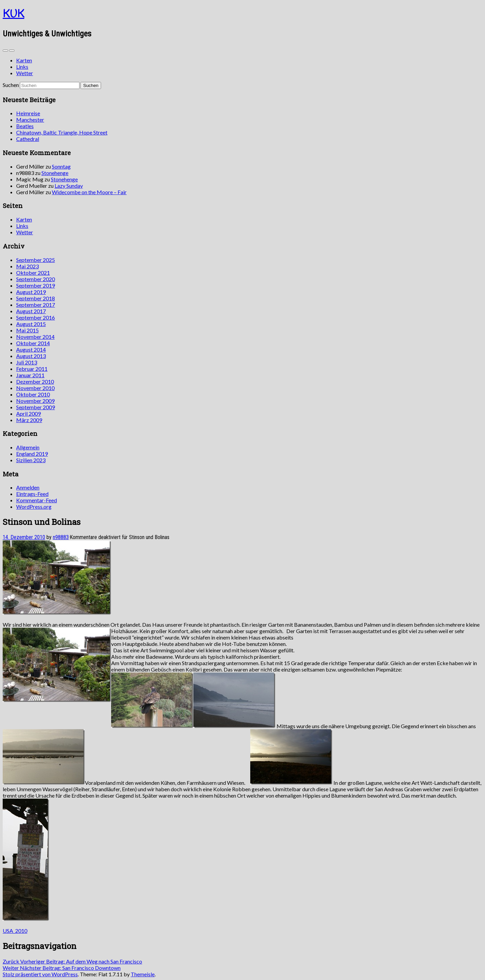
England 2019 (32, 454)
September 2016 (36, 317)
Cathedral (28, 139)
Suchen (11, 85)
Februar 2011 (32, 369)
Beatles (25, 126)
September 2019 (36, 285)
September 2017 (36, 305)
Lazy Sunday (69, 186)
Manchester (30, 120)
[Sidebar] (5, 51)
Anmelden (28, 487)
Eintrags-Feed (32, 494)
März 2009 (29, 420)
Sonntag (61, 166)
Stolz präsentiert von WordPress (40, 974)
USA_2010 (15, 931)
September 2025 (36, 260)
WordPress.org (34, 507)
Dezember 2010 (35, 381)
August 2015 (31, 324)
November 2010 (35, 388)
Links (22, 67)
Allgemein (28, 447)
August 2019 (31, 292)
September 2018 (36, 298)
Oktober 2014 (33, 343)
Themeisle (143, 974)
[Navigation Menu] (12, 51)
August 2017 (31, 311)
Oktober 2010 (33, 394)
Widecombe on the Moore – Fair (89, 192)
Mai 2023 (27, 266)
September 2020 (36, 279)
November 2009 (35, 401)
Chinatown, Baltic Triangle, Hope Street (62, 132)
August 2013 (31, 356)
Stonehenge (55, 173)
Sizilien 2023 (31, 460)
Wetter (25, 73)
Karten (24, 60)
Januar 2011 (30, 375)
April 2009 (28, 413)
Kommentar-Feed (37, 500)
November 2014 (35, 337)
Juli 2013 (27, 362)
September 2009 (36, 407)
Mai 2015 (27, 330)
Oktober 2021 (33, 273)
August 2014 (31, 349)
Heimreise (28, 113)
